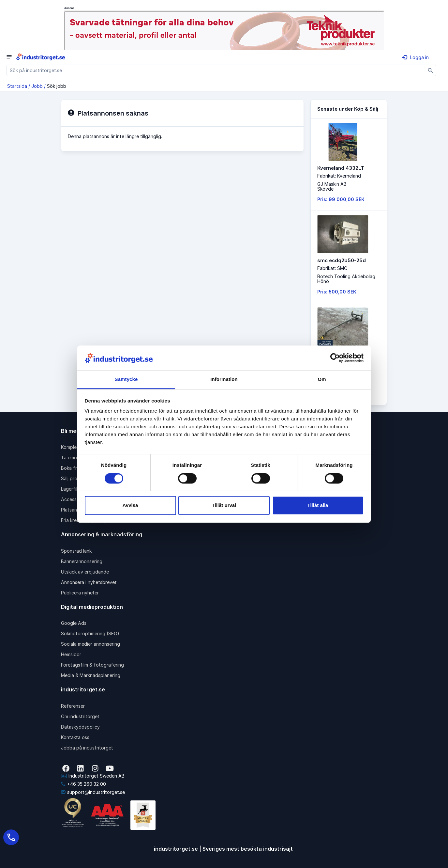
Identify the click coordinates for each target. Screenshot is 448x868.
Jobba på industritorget (87, 748)
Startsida (17, 86)
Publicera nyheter (80, 593)
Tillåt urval (224, 505)
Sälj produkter (76, 478)
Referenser (73, 706)
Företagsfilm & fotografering (92, 665)
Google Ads (74, 623)
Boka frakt (72, 468)
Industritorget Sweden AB (93, 776)
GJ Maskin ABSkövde (332, 186)
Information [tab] (224, 379)
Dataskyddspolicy (80, 727)
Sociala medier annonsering (90, 644)
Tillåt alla (318, 505)
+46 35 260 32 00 (83, 784)
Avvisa (130, 505)
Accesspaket (75, 499)
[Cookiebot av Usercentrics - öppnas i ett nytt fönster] (335, 358)
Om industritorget (80, 716)
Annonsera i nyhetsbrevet (89, 582)
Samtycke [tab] (126, 379)
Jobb (37, 86)
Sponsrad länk (76, 551)
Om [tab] (322, 379)
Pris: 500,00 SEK (337, 292)
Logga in (416, 57)
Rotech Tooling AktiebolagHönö (346, 279)
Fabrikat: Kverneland (339, 176)
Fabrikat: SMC (332, 268)
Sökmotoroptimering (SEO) (90, 633)
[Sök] (431, 70)
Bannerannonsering (82, 561)
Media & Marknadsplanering (91, 675)
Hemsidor (71, 654)
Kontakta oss (75, 737)
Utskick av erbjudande (85, 572)
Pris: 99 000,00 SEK (341, 199)
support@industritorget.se (93, 792)
